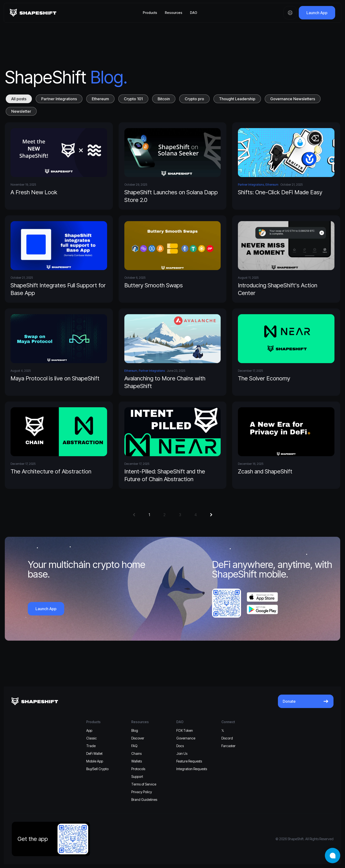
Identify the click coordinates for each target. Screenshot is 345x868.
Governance (186, 738)
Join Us (182, 753)
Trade (91, 746)
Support (137, 776)
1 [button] (149, 515)
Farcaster (228, 746)
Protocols (138, 769)
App (89, 730)
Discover (138, 738)
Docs (180, 746)
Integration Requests (192, 769)
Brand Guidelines (144, 800)
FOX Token (185, 730)
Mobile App (95, 761)
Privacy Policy (142, 792)
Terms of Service (144, 784)
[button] (134, 515)
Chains (136, 753)
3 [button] (180, 515)
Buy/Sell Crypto (97, 769)
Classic (92, 738)
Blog (135, 730)
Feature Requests (189, 761)
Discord (227, 738)
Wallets (137, 761)
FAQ (134, 746)
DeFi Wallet (94, 753)
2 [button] (164, 515)
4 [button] (196, 515)
